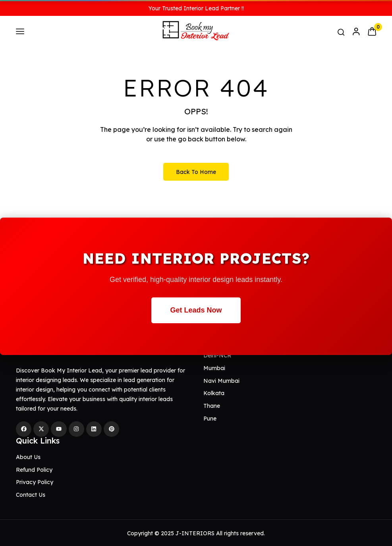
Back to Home (196, 172)
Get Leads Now (196, 310)
